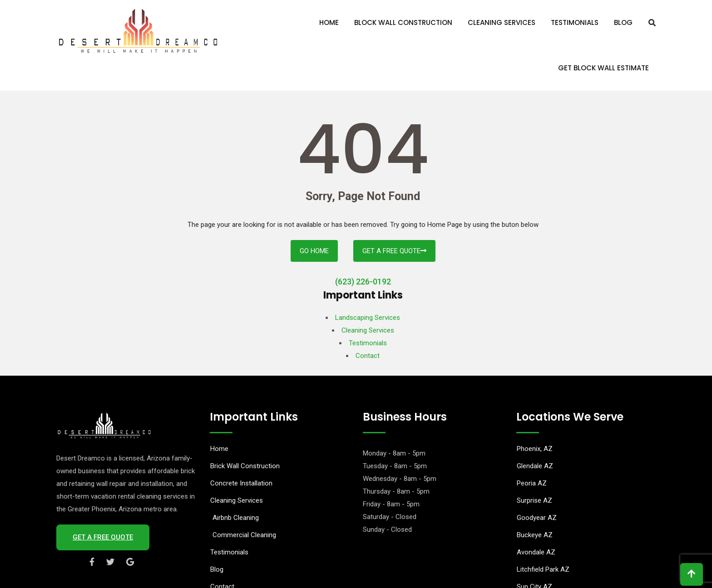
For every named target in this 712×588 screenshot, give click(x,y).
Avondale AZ (536, 552)
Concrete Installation (241, 483)
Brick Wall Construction (245, 466)
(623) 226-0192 (363, 282)
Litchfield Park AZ (543, 569)
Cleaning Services (502, 22)
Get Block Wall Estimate (603, 68)
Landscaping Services (368, 318)
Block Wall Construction (403, 22)
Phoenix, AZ (535, 449)
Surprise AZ (534, 500)
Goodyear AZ (537, 518)
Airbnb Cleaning (236, 518)
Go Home (314, 251)
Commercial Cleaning (244, 535)
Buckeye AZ (535, 535)
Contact (368, 356)
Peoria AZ (532, 483)
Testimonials (575, 22)
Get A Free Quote (394, 251)
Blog (623, 22)
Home (329, 22)
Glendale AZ (535, 466)
